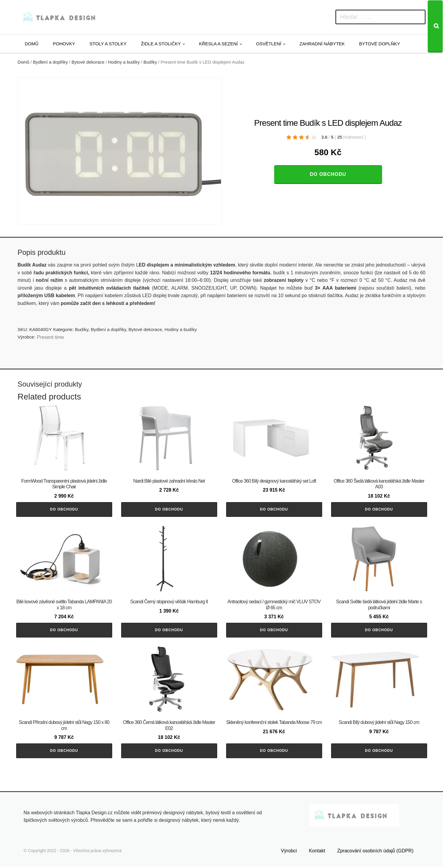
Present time (50, 337)
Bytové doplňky (379, 44)
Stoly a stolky (108, 44)
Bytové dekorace (88, 62)
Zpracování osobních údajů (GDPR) (375, 852)
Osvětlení (269, 44)
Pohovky (64, 44)
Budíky (150, 62)
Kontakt (317, 852)
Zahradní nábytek (322, 44)
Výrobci (289, 852)
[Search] (435, 26)
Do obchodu (328, 174)
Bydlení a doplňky (50, 62)
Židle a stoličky (161, 44)
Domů (32, 44)
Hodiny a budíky (124, 62)
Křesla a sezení (219, 44)
